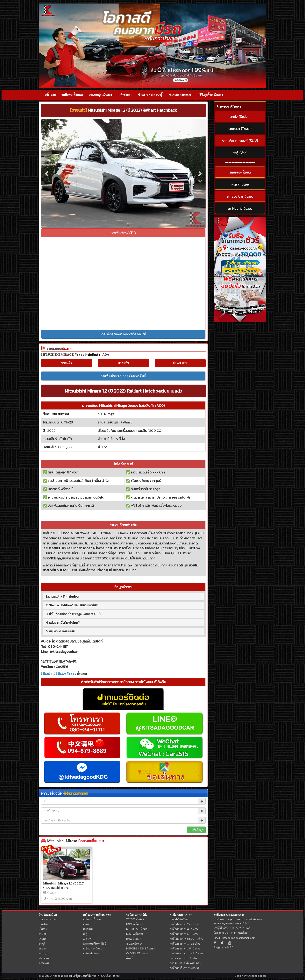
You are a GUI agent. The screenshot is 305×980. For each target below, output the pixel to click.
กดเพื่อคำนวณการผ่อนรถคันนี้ (123, 376)
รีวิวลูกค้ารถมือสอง (211, 95)
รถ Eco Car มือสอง (93, 948)
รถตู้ (85, 934)
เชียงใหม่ (44, 924)
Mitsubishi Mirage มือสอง (59, 674)
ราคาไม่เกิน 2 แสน (180, 919)
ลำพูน (42, 939)
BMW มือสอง (133, 939)
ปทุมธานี (44, 958)
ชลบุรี (42, 943)
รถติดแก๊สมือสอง (92, 953)
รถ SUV (87, 939)
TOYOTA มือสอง (135, 919)
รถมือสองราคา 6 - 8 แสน (184, 934)
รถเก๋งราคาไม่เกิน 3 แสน (183, 958)
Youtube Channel (181, 95)
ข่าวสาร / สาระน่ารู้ (150, 95)
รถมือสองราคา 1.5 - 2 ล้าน (185, 948)
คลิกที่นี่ (229, 947)
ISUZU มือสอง (134, 943)
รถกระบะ (88, 929)
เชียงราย (43, 929)
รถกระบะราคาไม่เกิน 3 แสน (186, 963)
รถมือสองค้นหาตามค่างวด (185, 968)
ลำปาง (42, 934)
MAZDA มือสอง (135, 934)
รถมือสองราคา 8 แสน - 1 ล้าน (187, 939)
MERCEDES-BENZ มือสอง (140, 948)
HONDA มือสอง (135, 924)
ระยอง (42, 948)
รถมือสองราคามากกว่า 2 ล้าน (186, 953)
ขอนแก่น (44, 963)
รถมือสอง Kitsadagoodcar (229, 915)
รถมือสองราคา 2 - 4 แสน (184, 924)
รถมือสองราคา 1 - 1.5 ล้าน (185, 943)
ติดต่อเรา (126, 95)
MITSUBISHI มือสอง (137, 929)
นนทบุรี (43, 953)
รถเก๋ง (86, 924)
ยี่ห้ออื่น (131, 958)
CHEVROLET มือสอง (137, 953)
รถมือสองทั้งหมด (72, 95)
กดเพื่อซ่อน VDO (123, 233)
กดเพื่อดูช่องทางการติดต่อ (123, 334)
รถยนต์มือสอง (88, 976)
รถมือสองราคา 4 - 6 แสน (184, 929)
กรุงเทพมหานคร (48, 919)
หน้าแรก (50, 95)
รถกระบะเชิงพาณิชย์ (94, 943)
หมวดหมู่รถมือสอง (102, 95)
